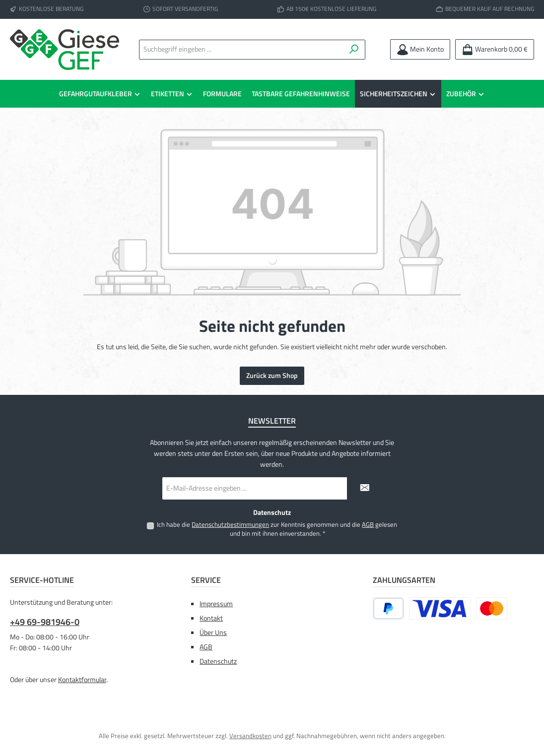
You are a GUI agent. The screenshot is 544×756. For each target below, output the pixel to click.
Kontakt (211, 618)
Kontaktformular (82, 680)
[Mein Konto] (420, 49)
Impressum (216, 604)
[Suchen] (354, 50)
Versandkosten (250, 736)
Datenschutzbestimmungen (230, 525)
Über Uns (213, 632)
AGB (368, 525)
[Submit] (364, 488)
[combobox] (243, 50)
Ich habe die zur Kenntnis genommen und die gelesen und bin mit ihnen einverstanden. (277, 529)
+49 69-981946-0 (45, 622)
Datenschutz (218, 661)
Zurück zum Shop (272, 376)
